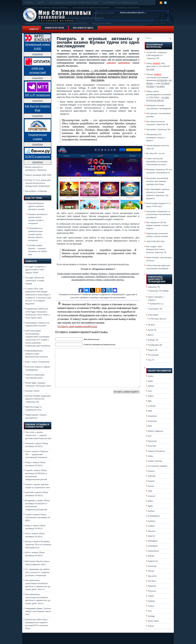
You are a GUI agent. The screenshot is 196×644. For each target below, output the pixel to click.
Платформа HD (155, 345)
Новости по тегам (54, 28)
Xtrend (151, 626)
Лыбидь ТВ (153, 340)
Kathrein (152, 521)
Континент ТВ (156, 309)
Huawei (151, 481)
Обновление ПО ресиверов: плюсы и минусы (156, 137)
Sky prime (152, 576)
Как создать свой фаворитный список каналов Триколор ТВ (156, 249)
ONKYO (151, 536)
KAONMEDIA (154, 516)
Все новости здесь (83, 28)
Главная (28, 3)
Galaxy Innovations (156, 451)
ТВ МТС (152, 325)
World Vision (153, 621)
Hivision (151, 471)
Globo (150, 456)
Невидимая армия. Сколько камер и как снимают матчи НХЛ (38, 611)
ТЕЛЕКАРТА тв (156, 304)
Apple (150, 381)
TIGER (151, 596)
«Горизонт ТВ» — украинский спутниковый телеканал (37, 454)
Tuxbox (151, 606)
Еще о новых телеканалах (37, 362)
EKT (150, 436)
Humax (151, 486)
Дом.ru (151, 335)
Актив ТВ (152, 330)
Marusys (152, 531)
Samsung (152, 566)
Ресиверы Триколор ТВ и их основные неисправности (38, 544)
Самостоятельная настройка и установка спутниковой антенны (157, 161)
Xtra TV (151, 360)
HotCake (152, 476)
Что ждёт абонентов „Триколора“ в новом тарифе (35, 281)
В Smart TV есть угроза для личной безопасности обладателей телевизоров (38, 183)
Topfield (151, 601)
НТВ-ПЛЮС (153, 315)
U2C (150, 611)
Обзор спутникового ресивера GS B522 (38, 518)
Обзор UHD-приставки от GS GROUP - (158, 66)
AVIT (150, 391)
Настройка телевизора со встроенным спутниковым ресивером (158, 214)
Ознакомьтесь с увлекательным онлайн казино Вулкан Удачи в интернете (36, 234)
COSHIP (152, 406)
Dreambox (152, 416)
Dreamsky (152, 421)
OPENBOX (153, 541)
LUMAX (151, 526)
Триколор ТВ (154, 287)
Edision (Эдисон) (155, 431)
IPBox (150, 501)
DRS (150, 426)
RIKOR (151, 556)
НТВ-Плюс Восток (158, 319)
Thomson (152, 591)
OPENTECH (153, 551)
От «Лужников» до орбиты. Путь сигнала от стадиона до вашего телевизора (38, 572)
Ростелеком (153, 355)
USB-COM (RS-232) (155, 241)
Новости (34, 29)
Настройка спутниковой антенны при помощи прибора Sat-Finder (157, 181)
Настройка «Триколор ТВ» (158, 129)
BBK (150, 401)
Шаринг (41, 3)
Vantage (151, 616)
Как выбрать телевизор (36, 191)
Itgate (150, 506)
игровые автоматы (118, 63)
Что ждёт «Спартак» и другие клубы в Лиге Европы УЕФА (36, 270)
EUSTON (152, 446)
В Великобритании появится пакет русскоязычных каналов (36, 354)
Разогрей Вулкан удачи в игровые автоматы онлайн (36, 206)
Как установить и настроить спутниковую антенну (74, 3)
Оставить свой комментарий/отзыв (77, 326)
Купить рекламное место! (132, 12)
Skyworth (152, 586)
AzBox (151, 396)
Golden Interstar (155, 461)
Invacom (152, 496)
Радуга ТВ (153, 350)
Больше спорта (32, 391)
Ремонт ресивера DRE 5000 (38, 175)
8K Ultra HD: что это (155, 153)
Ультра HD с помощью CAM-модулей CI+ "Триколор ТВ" (157, 55)
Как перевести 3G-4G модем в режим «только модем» (157, 225)
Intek (150, 491)
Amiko (151, 376)
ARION (151, 386)
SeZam (151, 571)
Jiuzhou (151, 511)
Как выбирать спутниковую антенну (121, 3)
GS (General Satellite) (158, 466)
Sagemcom (153, 561)
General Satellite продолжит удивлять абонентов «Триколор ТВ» (38, 399)
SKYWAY (152, 581)
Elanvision (152, 441)
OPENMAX (153, 546)
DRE (150, 411)
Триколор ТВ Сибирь (159, 291)
